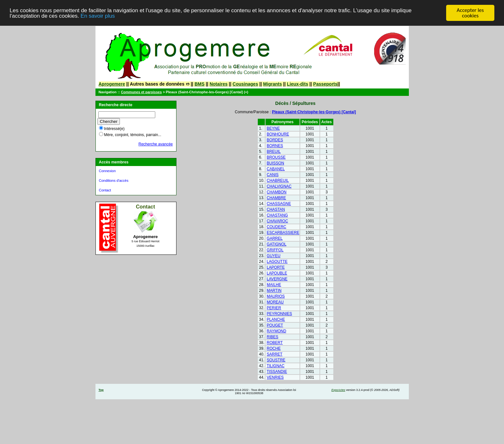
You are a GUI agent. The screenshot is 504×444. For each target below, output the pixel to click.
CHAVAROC (277, 221)
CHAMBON (277, 192)
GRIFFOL (275, 250)
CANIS (273, 175)
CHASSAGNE (279, 204)
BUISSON (275, 163)
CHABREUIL (278, 180)
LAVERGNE (277, 279)
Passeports (325, 84)
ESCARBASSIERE (283, 233)
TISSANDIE (277, 372)
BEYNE (273, 128)
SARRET (275, 354)
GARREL (275, 238)
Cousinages (245, 84)
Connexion (108, 171)
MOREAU (275, 302)
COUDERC (277, 227)
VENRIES (275, 377)
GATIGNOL (277, 244)
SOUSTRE (276, 360)
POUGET (275, 325)
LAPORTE (276, 267)
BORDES (275, 140)
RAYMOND (276, 331)
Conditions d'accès (114, 180)
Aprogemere (112, 84)
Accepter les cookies (470, 13)
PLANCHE (276, 319)
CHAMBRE (276, 198)
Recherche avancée (156, 144)
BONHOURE (278, 134)
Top (101, 390)
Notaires (219, 84)
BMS (199, 84)
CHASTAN (276, 209)
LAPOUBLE (277, 273)
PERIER (274, 308)
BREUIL (274, 152)
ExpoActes (338, 390)
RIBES (273, 337)
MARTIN (274, 291)
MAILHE (274, 285)
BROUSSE (276, 157)
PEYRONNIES (279, 314)
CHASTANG (277, 215)
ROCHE (274, 348)
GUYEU (274, 256)
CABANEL (276, 169)
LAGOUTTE (277, 262)
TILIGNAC (276, 366)
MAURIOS (276, 296)
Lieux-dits (298, 84)
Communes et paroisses (141, 92)
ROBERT (275, 343)
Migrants (273, 84)
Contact (105, 190)
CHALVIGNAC (279, 186)
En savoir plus (98, 16)
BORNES (275, 146)
